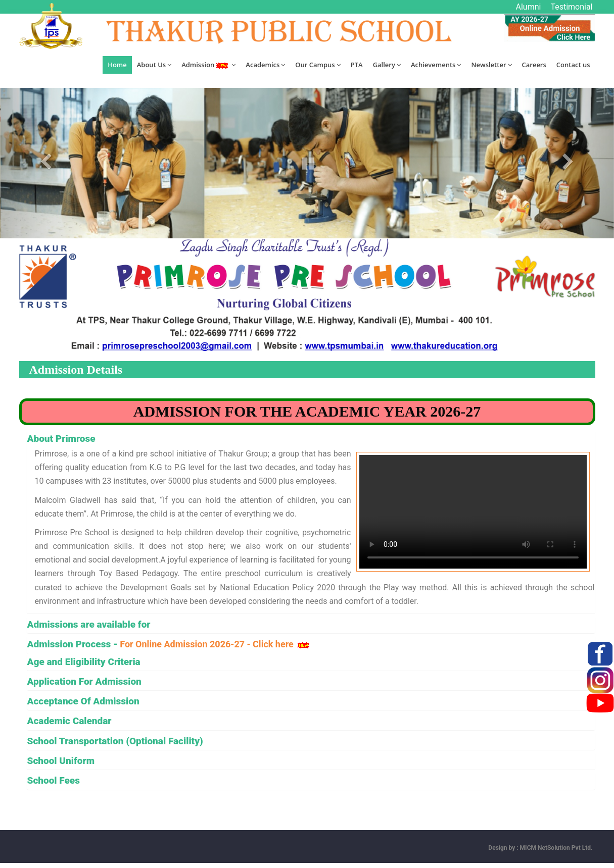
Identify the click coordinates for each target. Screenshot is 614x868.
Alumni (529, 7)
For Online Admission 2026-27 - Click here (216, 644)
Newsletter (491, 65)
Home (117, 65)
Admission (208, 65)
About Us (154, 65)
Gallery (387, 65)
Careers (534, 65)
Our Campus (318, 65)
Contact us (573, 65)
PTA (357, 65)
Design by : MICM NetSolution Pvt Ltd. (540, 848)
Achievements (436, 65)
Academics (265, 65)
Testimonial (571, 7)
